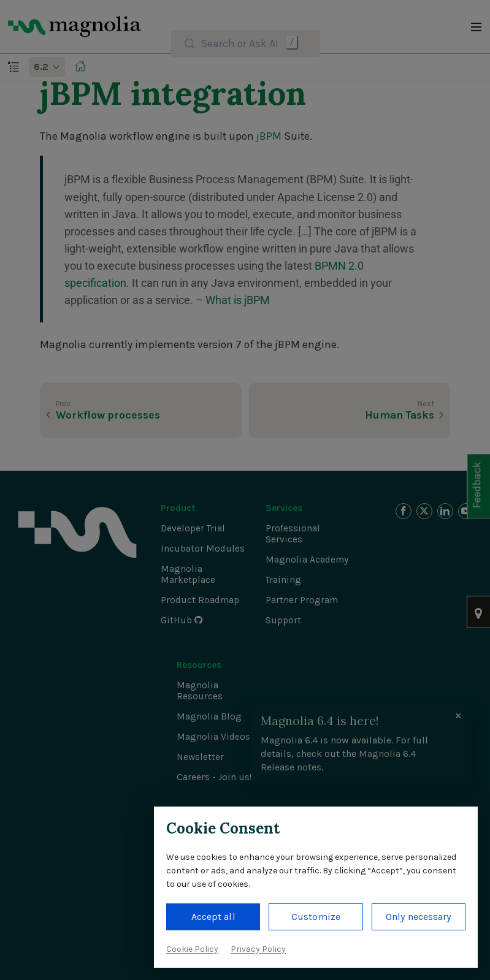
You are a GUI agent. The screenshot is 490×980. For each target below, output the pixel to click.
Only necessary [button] (418, 917)
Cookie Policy (192, 949)
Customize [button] (316, 917)
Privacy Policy (258, 949)
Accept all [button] (213, 917)
